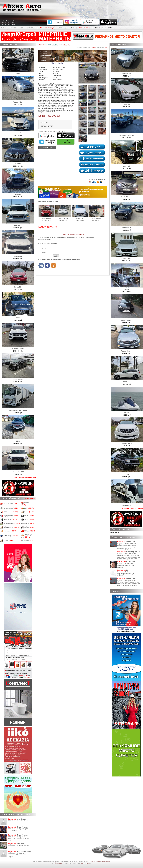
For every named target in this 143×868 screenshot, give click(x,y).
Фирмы (29, 540)
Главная (4, 28)
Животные (10, 531)
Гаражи (29, 523)
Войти (110, 28)
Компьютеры (11, 536)
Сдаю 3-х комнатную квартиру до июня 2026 (18, 839)
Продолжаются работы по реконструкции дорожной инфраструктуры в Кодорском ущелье (128, 546)
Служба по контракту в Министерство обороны (17, 855)
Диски (29, 520)
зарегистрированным (87, 237)
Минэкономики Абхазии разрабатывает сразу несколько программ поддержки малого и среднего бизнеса (129, 556)
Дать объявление (85, 28)
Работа (29, 527)
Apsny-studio (86, 863)
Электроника (11, 520)
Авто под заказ (10, 503)
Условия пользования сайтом (100, 861)
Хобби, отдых (11, 512)
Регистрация (100, 28)
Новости (13, 28)
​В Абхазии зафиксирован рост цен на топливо (127, 565)
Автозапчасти (11, 508)
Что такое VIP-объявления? (25, 478)
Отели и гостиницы (47, 28)
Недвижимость (12, 523)
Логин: (44, 248)
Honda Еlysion (24, 845)
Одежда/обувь (11, 516)
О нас (73, 28)
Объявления (32, 28)
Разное (9, 540)
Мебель (30, 531)
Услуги (29, 512)
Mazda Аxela (46, 212)
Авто (22, 28)
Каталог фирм (62, 28)
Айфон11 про (23, 821)
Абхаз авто (58, 863)
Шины (29, 516)
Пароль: (44, 252)
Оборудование (12, 527)
